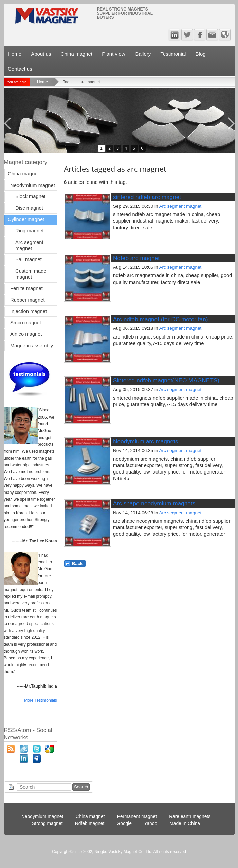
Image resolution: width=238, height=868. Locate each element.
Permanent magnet (137, 817)
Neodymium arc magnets (145, 441)
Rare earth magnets (190, 817)
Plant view (113, 54)
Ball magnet (29, 259)
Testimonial (173, 54)
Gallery (143, 54)
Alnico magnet (26, 334)
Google (124, 823)
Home (15, 54)
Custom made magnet (31, 274)
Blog (201, 54)
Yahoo (151, 823)
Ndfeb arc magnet (136, 258)
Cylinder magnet (26, 219)
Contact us (20, 69)
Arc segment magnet (180, 206)
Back (77, 564)
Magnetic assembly (32, 346)
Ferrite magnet (26, 288)
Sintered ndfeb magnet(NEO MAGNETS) (166, 380)
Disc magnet (29, 208)
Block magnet (30, 196)
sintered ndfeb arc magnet (147, 197)
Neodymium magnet (33, 185)
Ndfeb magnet (90, 823)
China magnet (77, 54)
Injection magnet (29, 311)
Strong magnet (47, 823)
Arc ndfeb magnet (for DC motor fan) (160, 319)
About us (41, 54)
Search (81, 787)
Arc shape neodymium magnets (154, 503)
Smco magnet (26, 323)
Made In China (185, 823)
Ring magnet (29, 231)
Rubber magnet (27, 300)
